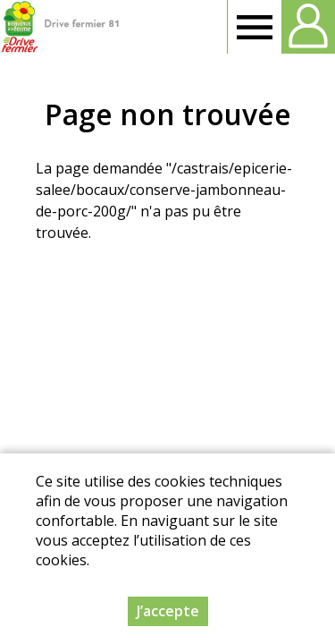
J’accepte (168, 611)
